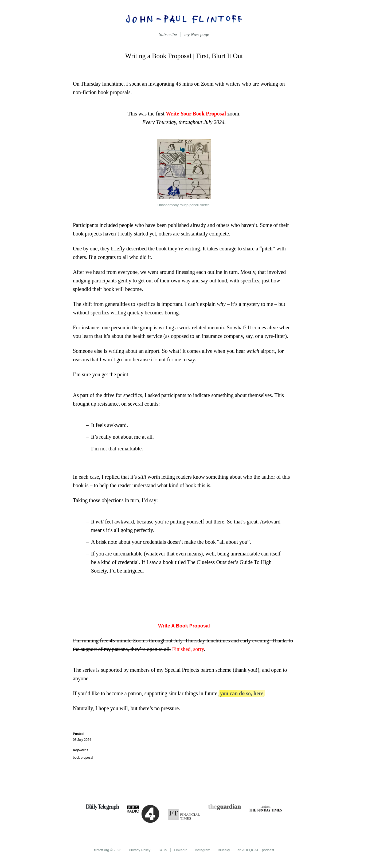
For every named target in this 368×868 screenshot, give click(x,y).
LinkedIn (181, 850)
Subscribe (168, 35)
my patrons (116, 649)
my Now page (197, 35)
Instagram (203, 850)
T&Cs (163, 850)
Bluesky (224, 850)
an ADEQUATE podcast (256, 850)
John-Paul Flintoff (184, 19)
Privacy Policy (140, 850)
